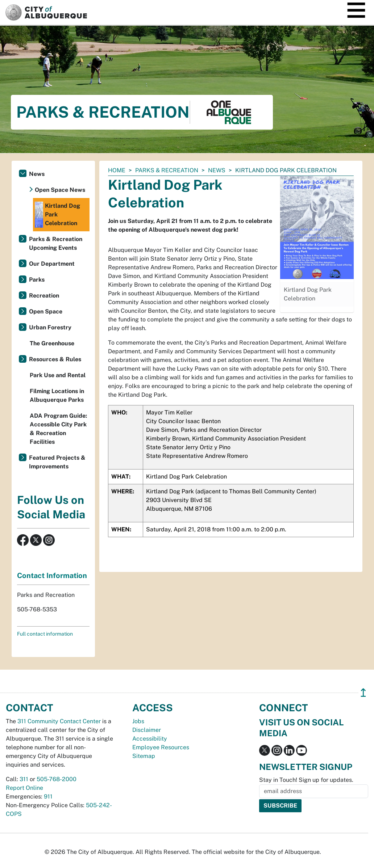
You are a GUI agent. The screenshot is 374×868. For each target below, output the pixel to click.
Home (117, 170)
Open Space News (60, 190)
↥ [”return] (363, 693)
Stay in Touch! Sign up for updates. (306, 780)
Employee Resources (161, 747)
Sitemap (144, 756)
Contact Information (52, 576)
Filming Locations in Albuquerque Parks (57, 395)
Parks (37, 280)
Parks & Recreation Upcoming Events (56, 243)
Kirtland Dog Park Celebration (57, 215)
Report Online (24, 788)
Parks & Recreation (167, 170)
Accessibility (150, 739)
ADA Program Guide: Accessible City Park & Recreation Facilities (58, 429)
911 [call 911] (48, 797)
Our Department (52, 264)
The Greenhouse (52, 343)
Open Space (46, 311)
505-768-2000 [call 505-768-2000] (57, 779)
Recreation (44, 296)
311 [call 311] (24, 779)
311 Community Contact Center (59, 721)
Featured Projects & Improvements (57, 462)
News (217, 170)
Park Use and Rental (58, 375)
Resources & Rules (55, 359)
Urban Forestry (50, 327)
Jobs (138, 721)
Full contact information (45, 634)
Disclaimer (147, 730)
